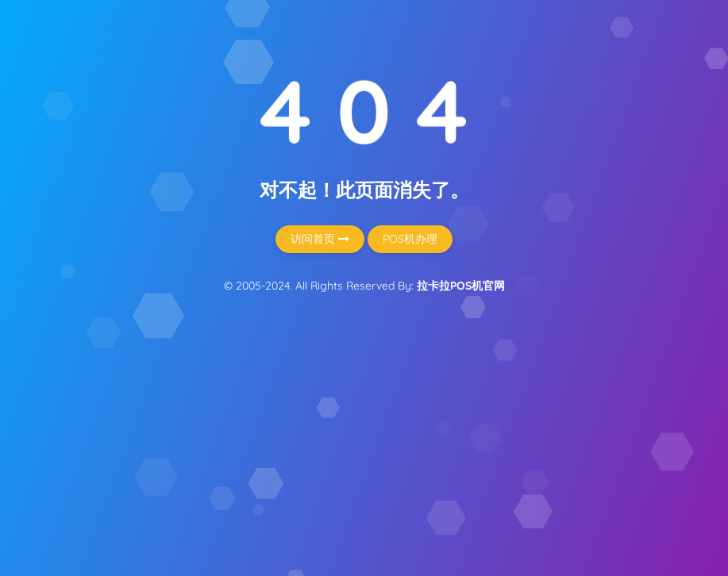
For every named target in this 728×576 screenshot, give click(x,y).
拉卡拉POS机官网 (461, 286)
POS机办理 (410, 239)
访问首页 (320, 239)
